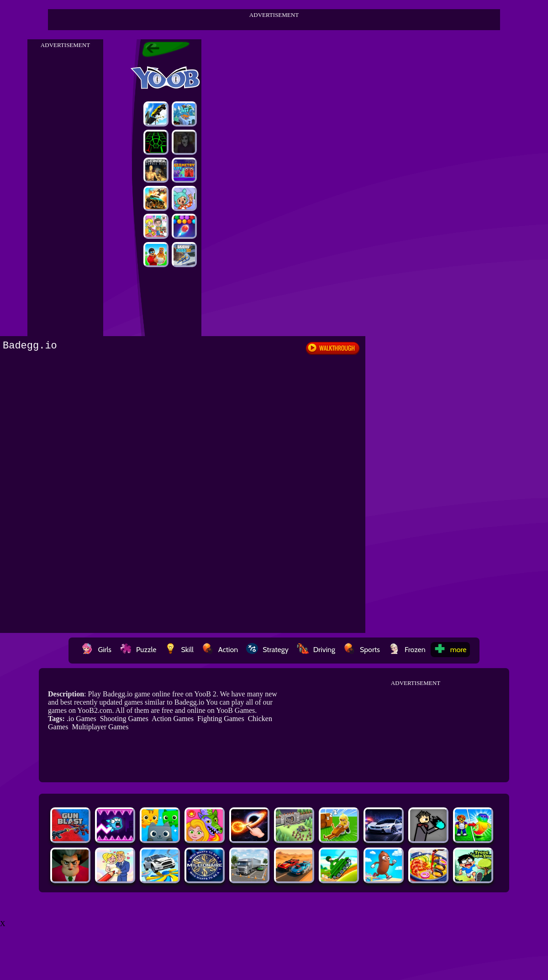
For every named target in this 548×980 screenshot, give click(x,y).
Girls (96, 650)
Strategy (267, 650)
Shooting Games (124, 719)
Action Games (173, 719)
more (450, 650)
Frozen (407, 650)
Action (220, 650)
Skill (179, 650)
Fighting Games (221, 719)
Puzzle (138, 650)
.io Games (82, 719)
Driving (316, 650)
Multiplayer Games (100, 727)
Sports (362, 650)
